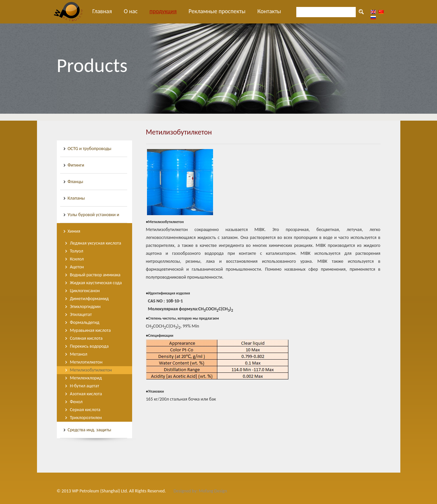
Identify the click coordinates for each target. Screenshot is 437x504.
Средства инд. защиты (90, 430)
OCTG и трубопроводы (90, 149)
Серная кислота (85, 410)
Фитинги (76, 165)
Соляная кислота (86, 338)
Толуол (77, 251)
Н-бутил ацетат (85, 386)
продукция (163, 11)
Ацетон (77, 267)
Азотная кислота (86, 394)
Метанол (79, 354)
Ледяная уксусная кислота (96, 243)
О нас (131, 11)
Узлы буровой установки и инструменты (93, 217)
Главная (102, 11)
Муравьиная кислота (91, 330)
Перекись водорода (89, 346)
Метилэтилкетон (86, 362)
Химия (74, 231)
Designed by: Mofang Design (200, 491)
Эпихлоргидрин (85, 307)
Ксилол (77, 259)
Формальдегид (85, 322)
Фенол (76, 402)
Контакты (269, 11)
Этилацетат (81, 314)
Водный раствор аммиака (95, 275)
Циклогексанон (85, 291)
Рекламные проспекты (217, 11)
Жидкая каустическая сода (96, 283)
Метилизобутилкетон (91, 370)
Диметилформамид (90, 299)
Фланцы (75, 182)
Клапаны (76, 198)
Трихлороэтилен (86, 418)
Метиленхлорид (86, 378)
